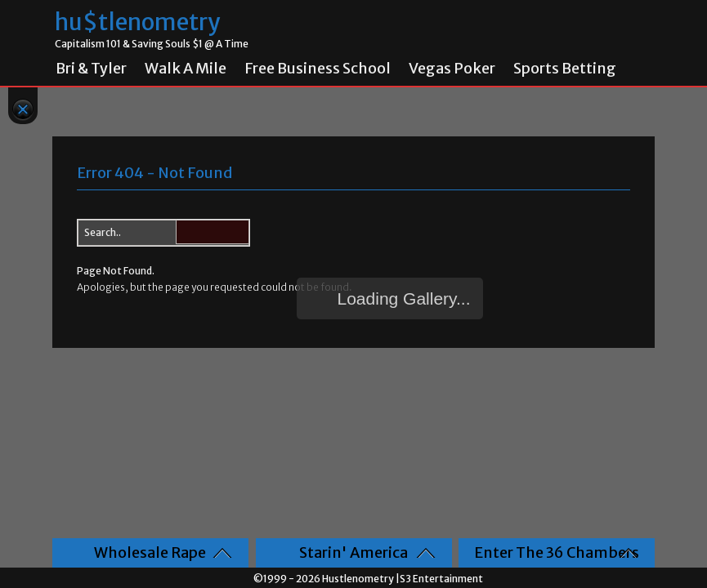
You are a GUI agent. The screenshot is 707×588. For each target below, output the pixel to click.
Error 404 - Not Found (154, 173)
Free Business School (318, 69)
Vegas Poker (452, 69)
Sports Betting (565, 69)
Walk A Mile (186, 69)
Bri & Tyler (91, 69)
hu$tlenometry (137, 22)
